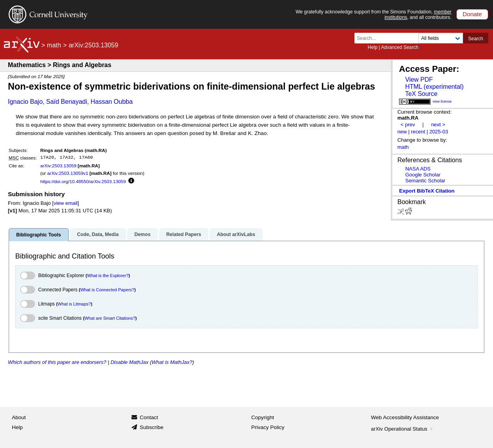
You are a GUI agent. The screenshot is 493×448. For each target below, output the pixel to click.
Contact (149, 417)
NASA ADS (418, 169)
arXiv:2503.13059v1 (67, 173)
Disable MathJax (129, 362)
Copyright (263, 417)
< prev (408, 125)
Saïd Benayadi (67, 102)
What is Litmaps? (74, 304)
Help (372, 47)
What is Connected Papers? (107, 290)
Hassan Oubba (112, 102)
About (19, 417)
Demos (142, 234)
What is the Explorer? (108, 276)
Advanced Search (400, 47)
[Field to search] (441, 38)
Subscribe (152, 427)
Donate (472, 14)
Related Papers (184, 234)
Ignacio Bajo (25, 102)
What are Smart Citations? (110, 318)
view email (66, 203)
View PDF (419, 80)
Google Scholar (423, 175)
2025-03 (439, 132)
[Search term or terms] (389, 38)
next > (438, 125)
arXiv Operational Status (403, 429)
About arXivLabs (236, 234)
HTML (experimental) (434, 87)
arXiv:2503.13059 (58, 166)
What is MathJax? (172, 362)
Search (476, 39)
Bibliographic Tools (38, 235)
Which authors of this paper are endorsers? (57, 362)
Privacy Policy (268, 427)
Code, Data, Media (98, 234)
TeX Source (421, 94)
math (54, 45)
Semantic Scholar (426, 181)
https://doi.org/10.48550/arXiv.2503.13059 (83, 181)
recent (418, 132)
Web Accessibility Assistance (405, 417)
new (402, 132)
